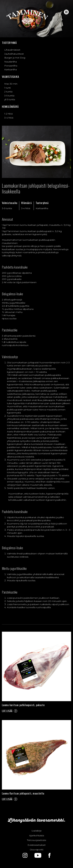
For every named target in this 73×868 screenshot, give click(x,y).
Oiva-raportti (37, 850)
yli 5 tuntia (10, 99)
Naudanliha (11, 62)
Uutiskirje (37, 831)
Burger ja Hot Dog (15, 58)
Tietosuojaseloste (37, 840)
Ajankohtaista (37, 835)
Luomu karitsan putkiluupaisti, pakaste (23, 705)
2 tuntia (8, 92)
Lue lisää (7, 711)
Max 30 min (11, 84)
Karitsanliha (11, 69)
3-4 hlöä (9, 118)
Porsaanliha (11, 66)
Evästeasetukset (37, 845)
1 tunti (7, 88)
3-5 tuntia (9, 96)
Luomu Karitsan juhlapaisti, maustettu (23, 793)
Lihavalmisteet (12, 50)
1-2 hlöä (8, 114)
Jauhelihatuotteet (14, 54)
